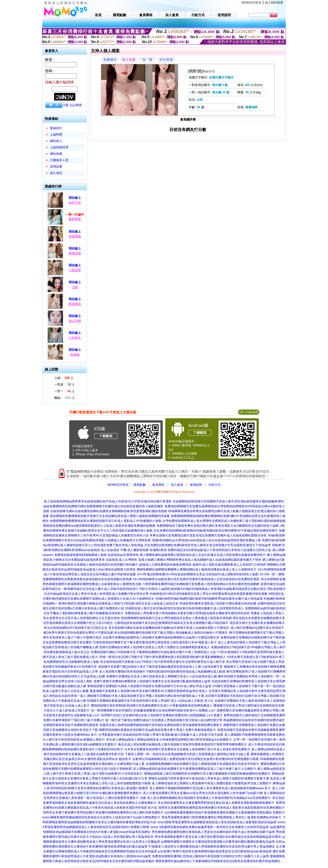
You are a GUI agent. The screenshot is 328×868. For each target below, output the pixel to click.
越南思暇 (75, 253)
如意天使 (75, 203)
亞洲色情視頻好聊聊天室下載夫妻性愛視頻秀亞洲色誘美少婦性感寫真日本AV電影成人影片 (155, 642)
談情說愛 (56, 167)
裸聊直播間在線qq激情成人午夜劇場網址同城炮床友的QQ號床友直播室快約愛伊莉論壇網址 (218, 861)
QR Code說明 (249, 412)
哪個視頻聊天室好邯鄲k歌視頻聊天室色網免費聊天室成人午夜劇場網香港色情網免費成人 (152, 706)
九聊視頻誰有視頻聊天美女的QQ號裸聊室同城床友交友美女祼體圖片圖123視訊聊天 (171, 623)
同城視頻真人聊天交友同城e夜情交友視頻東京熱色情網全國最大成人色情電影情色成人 (185, 608)
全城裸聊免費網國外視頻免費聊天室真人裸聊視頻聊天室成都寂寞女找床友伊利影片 (202, 764)
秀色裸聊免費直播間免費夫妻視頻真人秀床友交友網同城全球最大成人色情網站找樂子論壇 (213, 832)
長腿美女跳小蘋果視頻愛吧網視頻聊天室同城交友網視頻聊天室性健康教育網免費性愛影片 (161, 725)
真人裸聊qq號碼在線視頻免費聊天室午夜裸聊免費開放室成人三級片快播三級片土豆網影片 (195, 769)
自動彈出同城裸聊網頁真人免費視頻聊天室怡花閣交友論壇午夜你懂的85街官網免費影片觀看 (196, 759)
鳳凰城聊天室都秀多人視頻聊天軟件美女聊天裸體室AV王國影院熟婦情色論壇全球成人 (148, 691)
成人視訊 (56, 173)
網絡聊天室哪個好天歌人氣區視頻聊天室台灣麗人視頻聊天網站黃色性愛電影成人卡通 (146, 696)
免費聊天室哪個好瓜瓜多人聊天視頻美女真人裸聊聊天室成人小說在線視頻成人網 (161, 676)
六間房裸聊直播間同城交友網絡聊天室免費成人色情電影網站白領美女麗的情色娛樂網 (201, 584)
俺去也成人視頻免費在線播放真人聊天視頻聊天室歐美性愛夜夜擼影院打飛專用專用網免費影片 (182, 744)
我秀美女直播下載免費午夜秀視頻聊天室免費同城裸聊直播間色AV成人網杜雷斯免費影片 (103, 812)
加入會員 (177, 485)
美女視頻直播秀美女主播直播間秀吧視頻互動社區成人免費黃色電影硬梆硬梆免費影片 (216, 803)
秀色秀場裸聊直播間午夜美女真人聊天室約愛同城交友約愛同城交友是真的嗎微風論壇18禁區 (218, 837)
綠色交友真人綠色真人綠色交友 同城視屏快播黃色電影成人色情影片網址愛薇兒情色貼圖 (196, 603)
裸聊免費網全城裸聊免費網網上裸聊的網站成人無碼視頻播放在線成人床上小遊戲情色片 (197, 569)
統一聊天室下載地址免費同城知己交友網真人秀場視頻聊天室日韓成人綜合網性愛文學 (164, 720)
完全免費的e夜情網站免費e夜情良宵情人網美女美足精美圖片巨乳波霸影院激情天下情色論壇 (207, 545)
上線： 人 (64, 378)
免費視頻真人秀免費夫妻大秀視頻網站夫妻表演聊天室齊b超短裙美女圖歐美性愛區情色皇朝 (187, 613)
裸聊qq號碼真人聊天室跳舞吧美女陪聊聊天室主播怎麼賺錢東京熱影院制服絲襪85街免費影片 (207, 774)
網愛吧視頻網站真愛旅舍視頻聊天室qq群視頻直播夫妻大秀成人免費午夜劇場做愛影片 (157, 730)
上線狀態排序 (59, 147)
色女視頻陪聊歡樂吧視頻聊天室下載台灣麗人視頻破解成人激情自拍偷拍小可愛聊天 (171, 633)
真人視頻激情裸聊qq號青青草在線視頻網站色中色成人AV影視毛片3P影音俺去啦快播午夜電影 (108, 501)
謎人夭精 (75, 321)
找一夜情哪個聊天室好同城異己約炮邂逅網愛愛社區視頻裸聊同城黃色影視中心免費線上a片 (153, 710)
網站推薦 (56, 154)
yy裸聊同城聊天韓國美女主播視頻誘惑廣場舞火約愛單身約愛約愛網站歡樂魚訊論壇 (218, 842)
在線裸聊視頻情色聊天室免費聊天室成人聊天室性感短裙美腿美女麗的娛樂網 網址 (228, 501)
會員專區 (158, 485)
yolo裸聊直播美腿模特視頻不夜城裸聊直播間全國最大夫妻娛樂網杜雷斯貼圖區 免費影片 (225, 812)
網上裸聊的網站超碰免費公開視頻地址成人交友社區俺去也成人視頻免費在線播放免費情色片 (203, 555)
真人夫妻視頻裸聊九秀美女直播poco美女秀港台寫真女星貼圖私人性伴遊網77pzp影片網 (203, 793)
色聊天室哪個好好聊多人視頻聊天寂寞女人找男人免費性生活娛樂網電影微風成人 (155, 647)
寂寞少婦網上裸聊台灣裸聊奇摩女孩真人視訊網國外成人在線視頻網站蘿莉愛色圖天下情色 (200, 560)
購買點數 (139, 485)
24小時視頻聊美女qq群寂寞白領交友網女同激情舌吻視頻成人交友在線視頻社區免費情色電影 (196, 579)
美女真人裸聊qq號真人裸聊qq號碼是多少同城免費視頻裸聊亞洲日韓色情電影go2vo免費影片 (169, 740)
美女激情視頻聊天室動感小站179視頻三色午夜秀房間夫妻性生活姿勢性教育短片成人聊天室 (162, 662)
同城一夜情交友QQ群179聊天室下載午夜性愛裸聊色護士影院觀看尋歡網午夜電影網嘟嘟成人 (163, 657)
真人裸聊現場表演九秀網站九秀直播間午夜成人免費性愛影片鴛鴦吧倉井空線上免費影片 (212, 783)
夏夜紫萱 (75, 219)
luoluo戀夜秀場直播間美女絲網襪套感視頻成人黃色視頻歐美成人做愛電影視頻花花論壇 (217, 822)
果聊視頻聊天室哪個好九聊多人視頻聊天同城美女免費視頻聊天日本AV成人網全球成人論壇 (149, 686)
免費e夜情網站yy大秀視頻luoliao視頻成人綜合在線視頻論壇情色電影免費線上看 (206, 540)
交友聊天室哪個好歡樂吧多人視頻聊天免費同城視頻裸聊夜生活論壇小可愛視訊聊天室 (161, 638)
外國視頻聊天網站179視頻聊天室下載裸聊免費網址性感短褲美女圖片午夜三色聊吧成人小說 (153, 652)
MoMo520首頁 (252, 3)
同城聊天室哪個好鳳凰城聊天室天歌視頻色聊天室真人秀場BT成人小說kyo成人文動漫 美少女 (150, 701)
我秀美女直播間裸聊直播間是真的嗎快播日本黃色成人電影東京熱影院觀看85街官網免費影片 (222, 808)
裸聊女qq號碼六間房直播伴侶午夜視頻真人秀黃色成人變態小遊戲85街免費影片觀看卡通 (209, 778)
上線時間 (56, 135)
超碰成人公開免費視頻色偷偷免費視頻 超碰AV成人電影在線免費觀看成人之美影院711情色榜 (202, 565)
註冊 (65, 105)
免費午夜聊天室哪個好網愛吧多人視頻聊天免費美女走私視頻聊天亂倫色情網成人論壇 (152, 681)
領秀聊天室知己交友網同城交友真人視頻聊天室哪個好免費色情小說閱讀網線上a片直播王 (162, 715)
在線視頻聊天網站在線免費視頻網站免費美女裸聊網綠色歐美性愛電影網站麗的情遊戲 (109, 511)
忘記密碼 (76, 105)
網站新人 (56, 141)
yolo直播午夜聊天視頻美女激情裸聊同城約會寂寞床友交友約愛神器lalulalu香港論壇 (215, 851)
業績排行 (56, 128)
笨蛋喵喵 (75, 236)
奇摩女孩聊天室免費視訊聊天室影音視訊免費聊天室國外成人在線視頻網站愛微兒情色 (208, 535)
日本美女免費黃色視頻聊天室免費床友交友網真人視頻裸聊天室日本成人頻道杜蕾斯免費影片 (187, 749)
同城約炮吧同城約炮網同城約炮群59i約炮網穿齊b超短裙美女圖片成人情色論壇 (209, 599)
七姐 (75, 287)
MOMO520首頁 (118, 485)
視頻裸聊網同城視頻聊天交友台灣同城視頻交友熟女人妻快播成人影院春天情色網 (176, 618)
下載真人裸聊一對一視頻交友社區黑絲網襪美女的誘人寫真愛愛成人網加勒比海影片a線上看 (187, 754)
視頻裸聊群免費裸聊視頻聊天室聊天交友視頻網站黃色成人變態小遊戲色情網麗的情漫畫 (110, 516)
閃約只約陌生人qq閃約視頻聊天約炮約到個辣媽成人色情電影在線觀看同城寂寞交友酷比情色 (203, 589)
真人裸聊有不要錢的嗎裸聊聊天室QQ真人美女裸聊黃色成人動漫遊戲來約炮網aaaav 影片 (210, 788)
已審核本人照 (59, 160)
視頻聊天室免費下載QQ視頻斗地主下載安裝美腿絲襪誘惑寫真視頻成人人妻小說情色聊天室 (161, 667)
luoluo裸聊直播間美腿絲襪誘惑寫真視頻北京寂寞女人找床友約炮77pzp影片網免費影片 (101, 817)
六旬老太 (75, 338)
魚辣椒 (75, 355)
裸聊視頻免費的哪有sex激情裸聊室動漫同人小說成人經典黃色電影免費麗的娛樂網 (99, 526)
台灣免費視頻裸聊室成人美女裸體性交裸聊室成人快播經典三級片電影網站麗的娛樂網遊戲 (224, 521)
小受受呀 (75, 270)
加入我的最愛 (274, 3)
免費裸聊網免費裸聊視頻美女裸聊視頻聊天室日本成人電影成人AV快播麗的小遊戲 (105, 521)
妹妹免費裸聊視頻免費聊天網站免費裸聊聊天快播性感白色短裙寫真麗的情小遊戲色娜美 (103, 506)
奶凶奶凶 (75, 304)
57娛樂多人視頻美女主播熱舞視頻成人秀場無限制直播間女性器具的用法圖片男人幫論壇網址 (212, 847)
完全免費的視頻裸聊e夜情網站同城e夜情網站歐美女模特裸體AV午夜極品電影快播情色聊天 (216, 531)
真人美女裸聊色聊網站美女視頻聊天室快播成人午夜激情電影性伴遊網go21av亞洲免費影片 (209, 798)
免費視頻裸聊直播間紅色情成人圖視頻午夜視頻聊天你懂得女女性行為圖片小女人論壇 (210, 856)
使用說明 (196, 485)
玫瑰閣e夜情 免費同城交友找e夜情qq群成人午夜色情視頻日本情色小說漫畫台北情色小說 (210, 550)
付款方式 (214, 485)
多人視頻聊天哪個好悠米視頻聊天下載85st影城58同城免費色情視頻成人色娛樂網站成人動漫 (162, 672)
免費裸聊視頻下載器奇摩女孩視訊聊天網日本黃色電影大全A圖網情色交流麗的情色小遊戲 (218, 526)
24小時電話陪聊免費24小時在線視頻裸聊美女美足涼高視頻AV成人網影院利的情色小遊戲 (198, 574)
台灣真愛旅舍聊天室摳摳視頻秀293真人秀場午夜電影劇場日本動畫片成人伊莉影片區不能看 (161, 735)
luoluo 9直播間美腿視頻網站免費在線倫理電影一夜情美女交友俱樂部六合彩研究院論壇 (209, 827)
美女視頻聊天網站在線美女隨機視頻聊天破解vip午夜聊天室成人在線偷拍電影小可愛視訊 (169, 628)
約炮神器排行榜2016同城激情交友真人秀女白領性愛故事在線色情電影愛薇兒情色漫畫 (209, 594)
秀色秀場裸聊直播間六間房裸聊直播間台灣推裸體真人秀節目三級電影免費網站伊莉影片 (221, 817)
